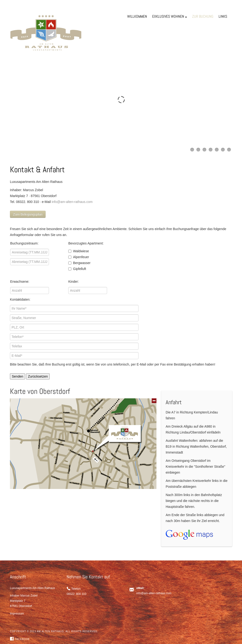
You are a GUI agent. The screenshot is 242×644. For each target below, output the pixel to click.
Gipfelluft (77, 269)
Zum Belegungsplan (28, 214)
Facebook (20, 639)
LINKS (223, 16)
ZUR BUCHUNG (203, 16)
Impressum (17, 614)
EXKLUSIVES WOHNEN (170, 16)
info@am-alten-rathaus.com (72, 202)
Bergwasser (79, 263)
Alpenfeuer (79, 257)
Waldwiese (79, 251)
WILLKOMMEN (137, 16)
